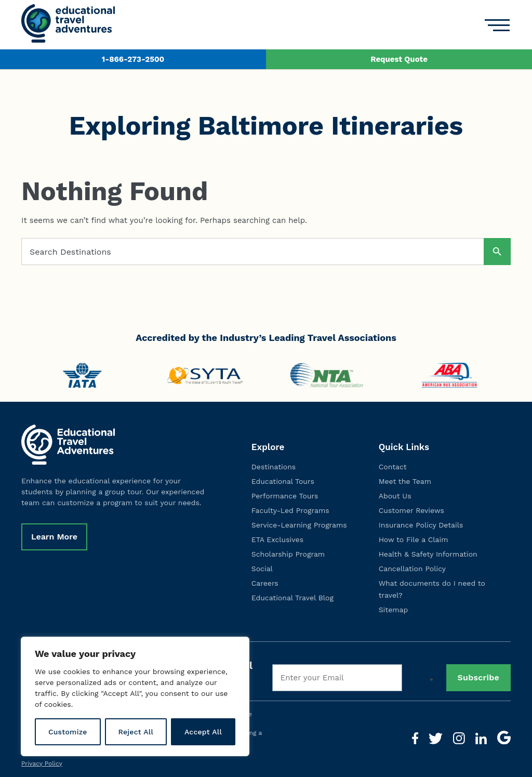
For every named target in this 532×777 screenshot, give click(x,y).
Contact (393, 467)
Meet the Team (405, 481)
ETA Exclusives (277, 539)
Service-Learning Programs (299, 525)
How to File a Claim (414, 539)
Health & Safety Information (428, 554)
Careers (265, 583)
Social (262, 569)
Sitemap (394, 610)
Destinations (274, 467)
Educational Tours (283, 481)
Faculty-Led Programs (290, 510)
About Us (395, 496)
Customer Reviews (411, 510)
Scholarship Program (288, 554)
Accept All (203, 732)
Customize (68, 732)
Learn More (54, 537)
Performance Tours (285, 496)
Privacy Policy (42, 763)
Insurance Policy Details (421, 525)
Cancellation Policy (412, 569)
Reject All (136, 732)
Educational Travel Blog (292, 598)
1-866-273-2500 (133, 59)
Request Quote (399, 59)
